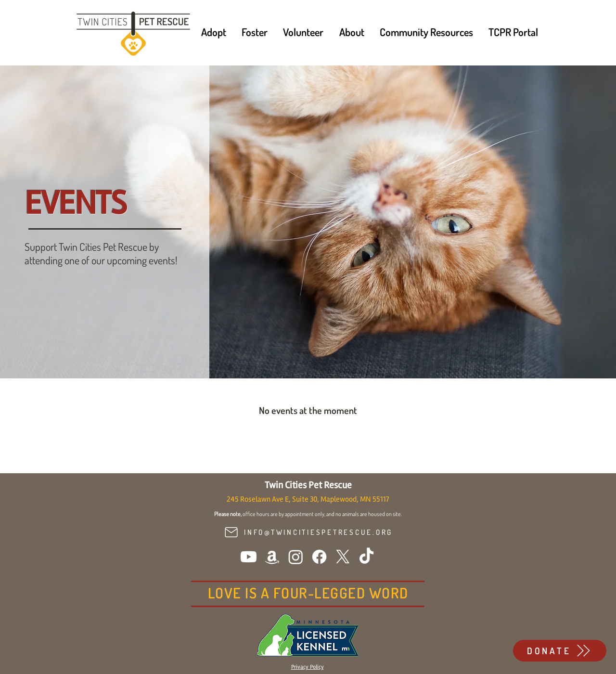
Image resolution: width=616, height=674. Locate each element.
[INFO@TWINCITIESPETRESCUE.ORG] (308, 532)
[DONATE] (560, 651)
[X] (343, 557)
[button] (214, 32)
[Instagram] (296, 557)
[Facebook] (319, 557)
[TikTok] (366, 557)
